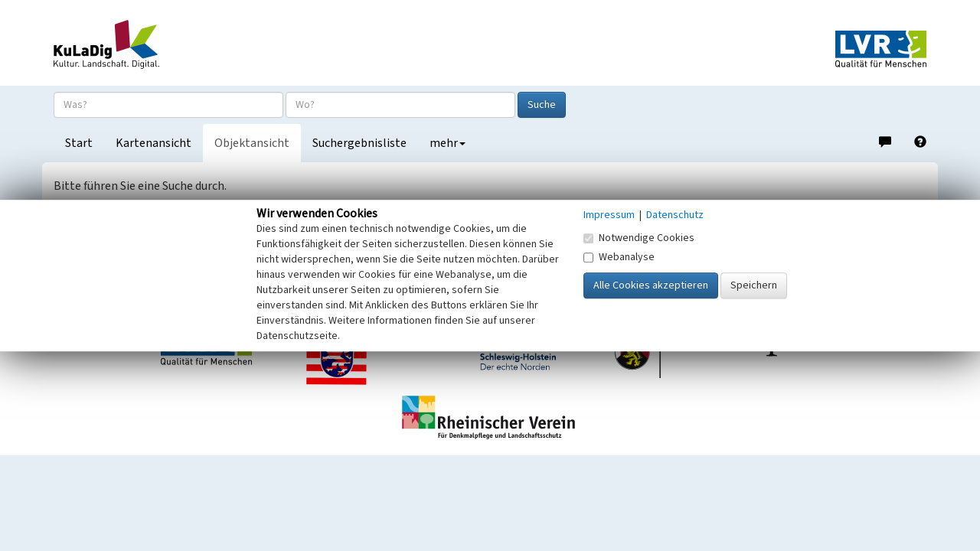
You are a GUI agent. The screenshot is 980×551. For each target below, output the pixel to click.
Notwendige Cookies (639, 238)
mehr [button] (448, 143)
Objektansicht (252, 143)
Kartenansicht (154, 143)
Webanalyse (619, 257)
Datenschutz (675, 215)
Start (79, 143)
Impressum (609, 215)
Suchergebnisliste (359, 143)
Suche (542, 105)
